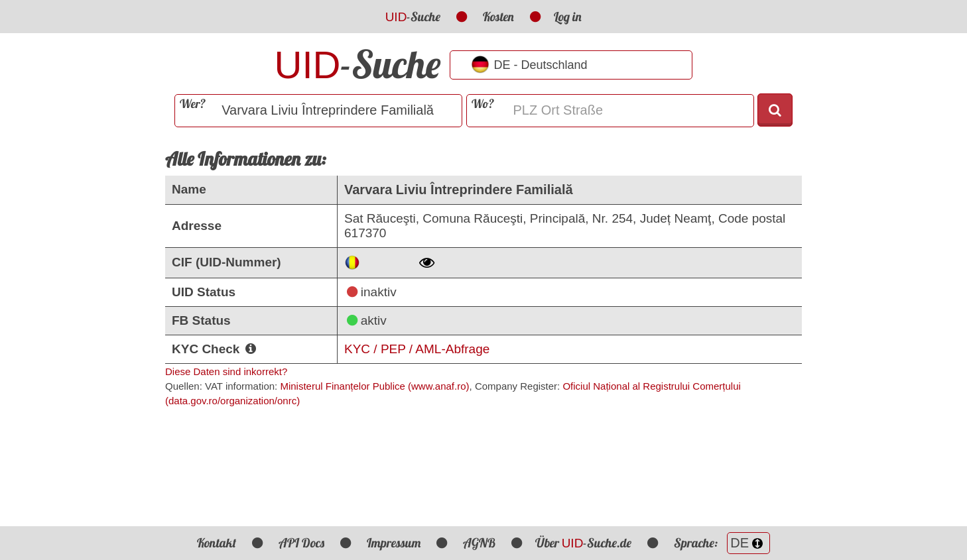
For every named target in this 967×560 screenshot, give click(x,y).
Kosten (498, 17)
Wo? (483, 104)
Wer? (193, 104)
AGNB (479, 543)
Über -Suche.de (584, 543)
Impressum (394, 543)
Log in (568, 17)
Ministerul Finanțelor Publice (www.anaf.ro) (374, 386)
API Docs (301, 543)
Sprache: (722, 543)
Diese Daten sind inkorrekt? (226, 371)
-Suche (413, 17)
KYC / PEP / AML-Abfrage (417, 349)
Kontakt (217, 543)
